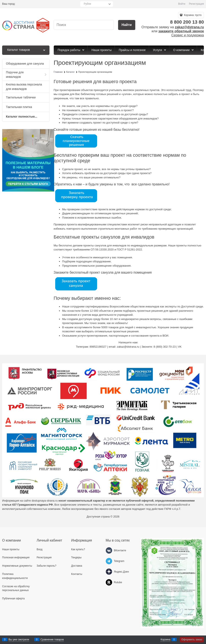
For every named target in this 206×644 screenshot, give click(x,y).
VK (180, 347)
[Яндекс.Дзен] (109, 572)
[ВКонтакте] (109, 550)
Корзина (165, 640)
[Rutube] (109, 582)
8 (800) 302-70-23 (165, 347)
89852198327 (98, 347)
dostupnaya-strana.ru (45, 501)
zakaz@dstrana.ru (189, 27)
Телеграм (82, 347)
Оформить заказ (192, 640)
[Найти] (127, 25)
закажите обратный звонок (181, 31)
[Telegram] (109, 561)
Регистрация (196, 4)
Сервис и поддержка (188, 35)
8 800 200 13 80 (187, 22)
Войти (182, 4)
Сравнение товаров (52, 640)
